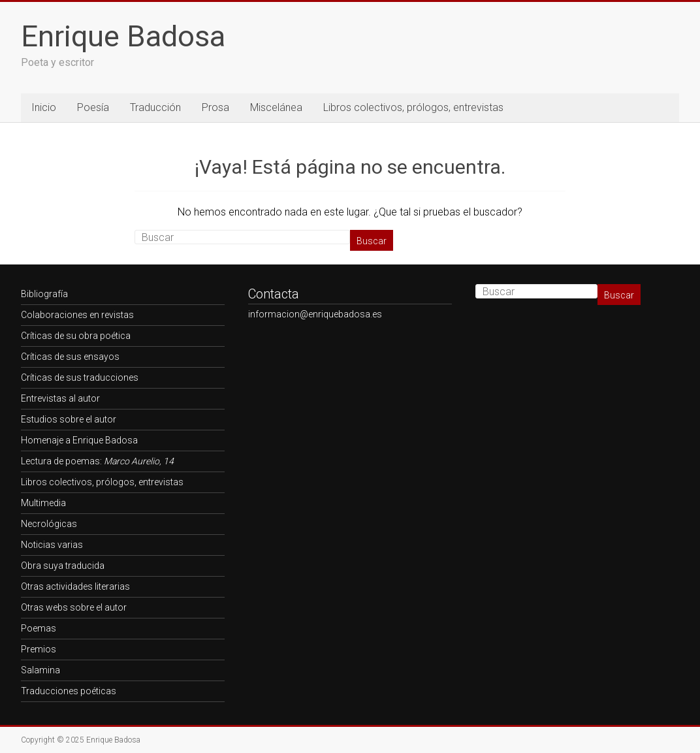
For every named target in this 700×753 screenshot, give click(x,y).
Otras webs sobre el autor (74, 607)
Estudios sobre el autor (69, 419)
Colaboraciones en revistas (77, 315)
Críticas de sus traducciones (80, 377)
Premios (39, 649)
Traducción (155, 107)
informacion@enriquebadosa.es (315, 314)
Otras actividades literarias (75, 586)
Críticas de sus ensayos (70, 357)
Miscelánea (276, 107)
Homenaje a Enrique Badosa (79, 440)
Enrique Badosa (123, 36)
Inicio (44, 107)
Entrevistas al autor (60, 398)
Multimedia (43, 503)
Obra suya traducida (63, 566)
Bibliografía (44, 294)
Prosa (215, 107)
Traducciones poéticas (69, 691)
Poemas (39, 628)
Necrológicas (49, 524)
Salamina (40, 670)
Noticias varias (52, 545)
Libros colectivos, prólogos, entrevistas (413, 107)
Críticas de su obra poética (76, 336)
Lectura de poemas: (97, 461)
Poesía (93, 107)
